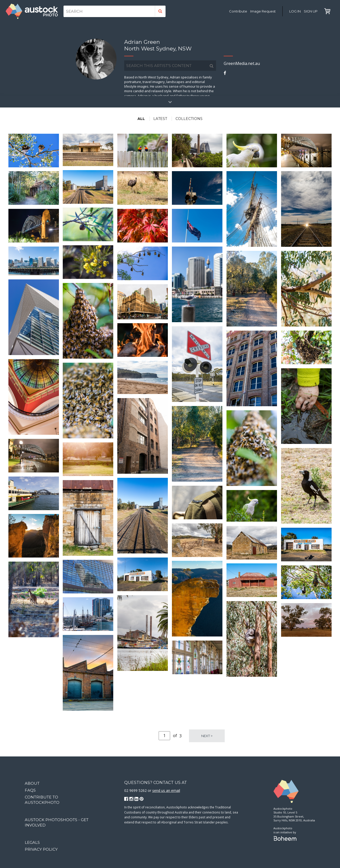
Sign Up (311, 11)
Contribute (238, 11)
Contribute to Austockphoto (42, 800)
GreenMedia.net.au (242, 63)
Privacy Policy (41, 849)
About (32, 783)
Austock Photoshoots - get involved (57, 822)
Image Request (263, 11)
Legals (32, 842)
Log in (295, 11)
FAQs (30, 790)
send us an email (166, 790)
